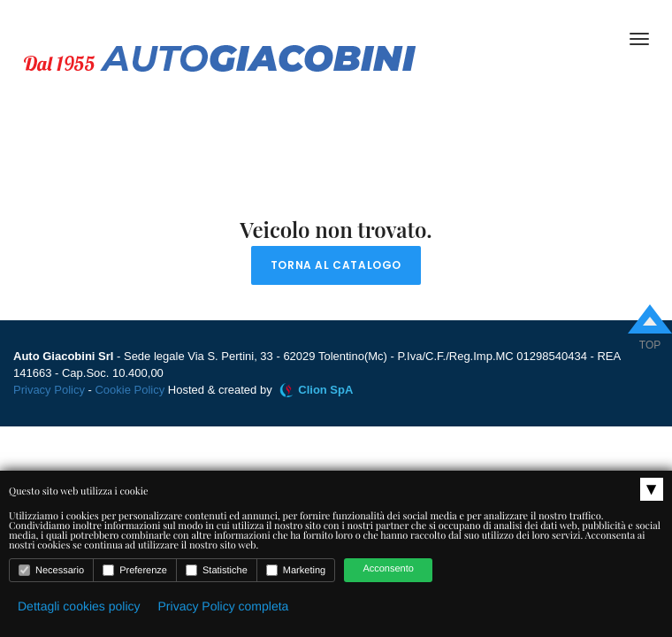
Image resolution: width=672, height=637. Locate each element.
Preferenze (135, 570)
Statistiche (217, 570)
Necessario (51, 570)
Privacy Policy (49, 390)
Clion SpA (325, 390)
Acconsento (388, 569)
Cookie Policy (130, 390)
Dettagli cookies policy (79, 606)
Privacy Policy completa (224, 606)
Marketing (296, 570)
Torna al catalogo (336, 265)
